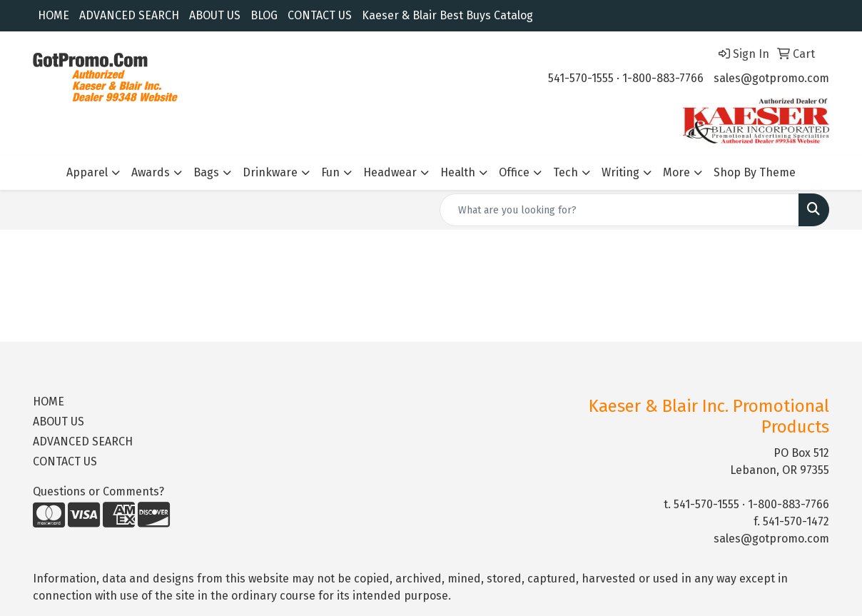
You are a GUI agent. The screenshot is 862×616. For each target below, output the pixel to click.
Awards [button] (151, 172)
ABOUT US (215, 15)
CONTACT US (320, 15)
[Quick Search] (619, 210)
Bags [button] (206, 172)
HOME (54, 15)
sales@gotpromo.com (771, 78)
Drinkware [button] (270, 172)
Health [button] (458, 172)
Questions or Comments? (98, 491)
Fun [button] (330, 172)
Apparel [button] (87, 172)
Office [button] (514, 172)
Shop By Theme (755, 172)
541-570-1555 (581, 78)
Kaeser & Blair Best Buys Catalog (447, 15)
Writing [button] (620, 172)
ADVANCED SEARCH (129, 15)
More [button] (676, 172)
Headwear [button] (390, 172)
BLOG (264, 15)
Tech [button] (566, 172)
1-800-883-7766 (663, 78)
